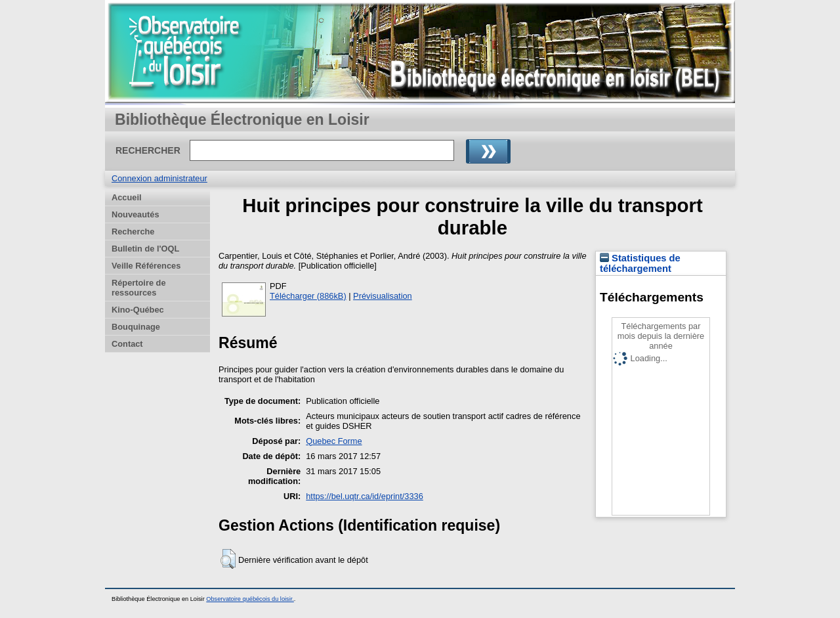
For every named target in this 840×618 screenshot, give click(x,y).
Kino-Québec (138, 310)
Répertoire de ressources (139, 288)
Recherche (133, 232)
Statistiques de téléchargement (640, 263)
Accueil (127, 197)
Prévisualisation (383, 296)
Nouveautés (136, 214)
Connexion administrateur (159, 178)
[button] (228, 559)
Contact (127, 344)
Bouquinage (136, 327)
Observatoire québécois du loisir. (250, 599)
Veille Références (146, 266)
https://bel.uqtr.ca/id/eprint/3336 (365, 496)
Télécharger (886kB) (308, 296)
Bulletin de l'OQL (145, 249)
